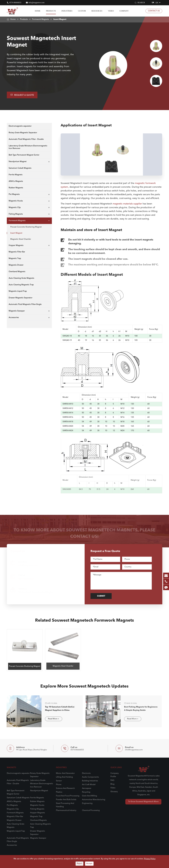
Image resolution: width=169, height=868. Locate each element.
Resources (97, 11)
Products (51, 11)
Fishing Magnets (16, 214)
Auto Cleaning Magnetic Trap (21, 285)
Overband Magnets (17, 272)
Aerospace (87, 788)
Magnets (11, 768)
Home (38, 11)
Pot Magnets (14, 194)
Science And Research (65, 788)
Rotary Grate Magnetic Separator (23, 133)
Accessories (14, 318)
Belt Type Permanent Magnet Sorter (24, 155)
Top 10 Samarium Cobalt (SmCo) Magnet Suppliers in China (58, 709)
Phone (59, 785)
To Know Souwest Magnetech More (143, 802)
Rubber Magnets (16, 188)
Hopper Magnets (16, 245)
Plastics (59, 792)
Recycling (86, 792)
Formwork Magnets (41, 19)
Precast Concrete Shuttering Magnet (26, 227)
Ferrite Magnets (16, 175)
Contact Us (154, 11)
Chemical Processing (91, 810)
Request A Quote (22, 95)
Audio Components (90, 777)
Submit (103, 596)
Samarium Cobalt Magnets (20, 168)
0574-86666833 (15, 3)
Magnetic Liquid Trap (18, 291)
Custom (82, 11)
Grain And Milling (89, 796)
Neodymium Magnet (18, 162)
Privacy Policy (150, 859)
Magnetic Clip (15, 208)
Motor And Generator (65, 773)
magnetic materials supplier (127, 202)
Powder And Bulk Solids (66, 800)
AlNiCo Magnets (16, 181)
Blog (112, 784)
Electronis (86, 773)
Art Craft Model (89, 785)
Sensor (59, 781)
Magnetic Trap (15, 258)
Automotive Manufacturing (94, 800)
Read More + (52, 719)
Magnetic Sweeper (17, 311)
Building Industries (90, 781)
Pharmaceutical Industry (66, 810)
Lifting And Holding (64, 777)
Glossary (114, 792)
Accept (89, 864)
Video (111, 11)
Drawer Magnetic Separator (21, 298)
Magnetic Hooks (16, 201)
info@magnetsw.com (36, 3)
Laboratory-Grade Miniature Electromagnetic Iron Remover (28, 147)
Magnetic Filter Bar (17, 252)
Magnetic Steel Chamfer (21, 239)
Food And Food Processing (68, 796)
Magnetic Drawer (16, 265)
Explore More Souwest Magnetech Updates (84, 688)
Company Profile (115, 775)
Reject (79, 864)
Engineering (87, 803)
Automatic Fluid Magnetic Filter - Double (26, 139)
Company (124, 11)
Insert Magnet (60, 19)
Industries (67, 11)
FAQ (112, 780)
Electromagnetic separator (20, 126)
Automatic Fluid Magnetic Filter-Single (25, 304)
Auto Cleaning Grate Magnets (21, 278)
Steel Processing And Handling (65, 805)
